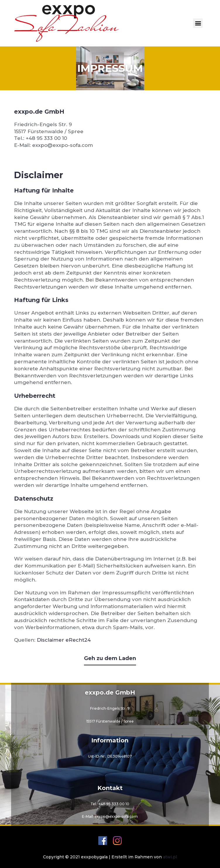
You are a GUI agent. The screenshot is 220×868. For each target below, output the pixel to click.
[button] (198, 23)
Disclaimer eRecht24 (64, 640)
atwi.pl (170, 857)
